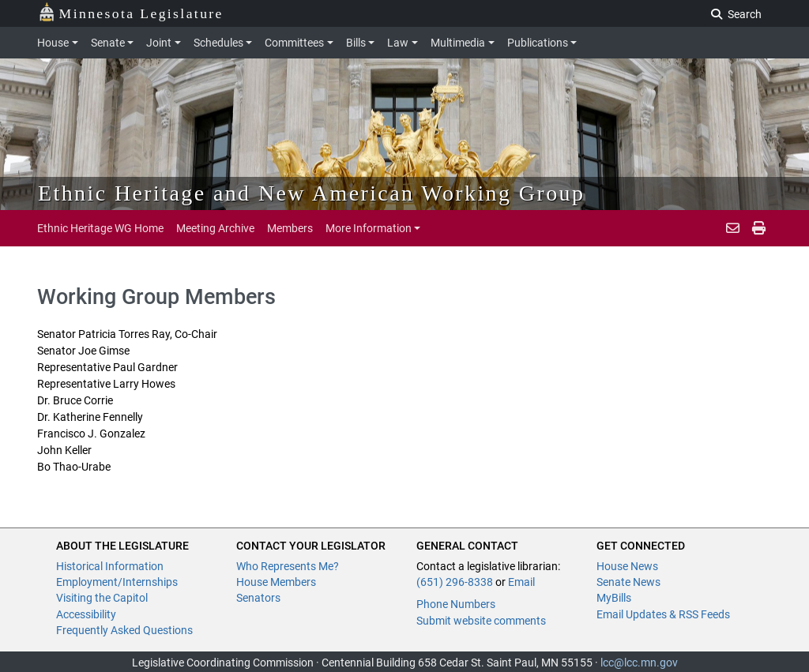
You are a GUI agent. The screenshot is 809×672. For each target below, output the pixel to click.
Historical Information (110, 566)
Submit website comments (481, 621)
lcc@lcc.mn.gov (639, 663)
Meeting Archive (215, 228)
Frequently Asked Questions (124, 630)
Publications (538, 43)
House (53, 43)
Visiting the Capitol (102, 598)
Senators (258, 598)
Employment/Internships (117, 582)
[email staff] (733, 228)
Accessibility (86, 614)
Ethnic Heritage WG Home (100, 228)
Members (290, 228)
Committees (294, 43)
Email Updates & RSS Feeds (663, 614)
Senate (108, 43)
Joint (159, 43)
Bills (356, 43)
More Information (369, 228)
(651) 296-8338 (455, 582)
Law (398, 43)
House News (627, 566)
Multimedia (458, 43)
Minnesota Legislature (131, 12)
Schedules (218, 43)
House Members (276, 582)
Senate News (628, 582)
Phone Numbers (456, 604)
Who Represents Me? (288, 566)
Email (521, 582)
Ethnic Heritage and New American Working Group (311, 193)
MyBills (614, 598)
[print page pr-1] (759, 228)
